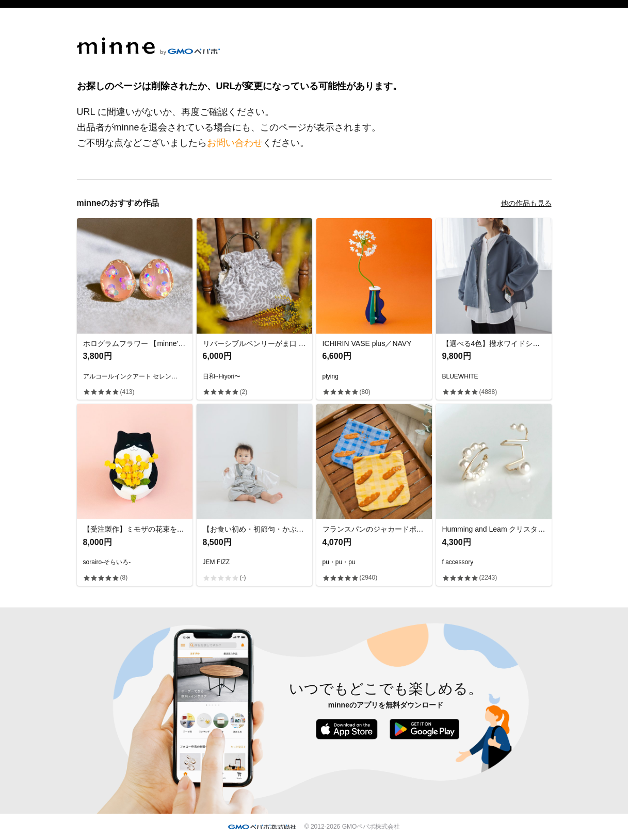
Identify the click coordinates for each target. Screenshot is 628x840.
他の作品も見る (526, 203)
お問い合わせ (235, 143)
